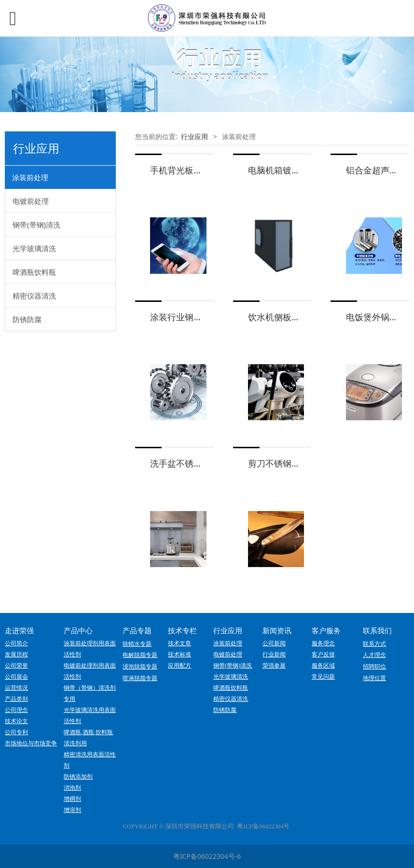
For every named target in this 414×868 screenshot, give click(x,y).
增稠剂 (72, 799)
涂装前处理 (30, 177)
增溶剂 (72, 810)
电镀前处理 (31, 201)
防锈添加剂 (78, 777)
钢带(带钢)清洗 (36, 225)
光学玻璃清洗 (34, 248)
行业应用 (194, 136)
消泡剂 (72, 788)
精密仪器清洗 (34, 296)
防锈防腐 (27, 319)
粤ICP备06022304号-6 (207, 856)
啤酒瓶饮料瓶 (34, 272)
